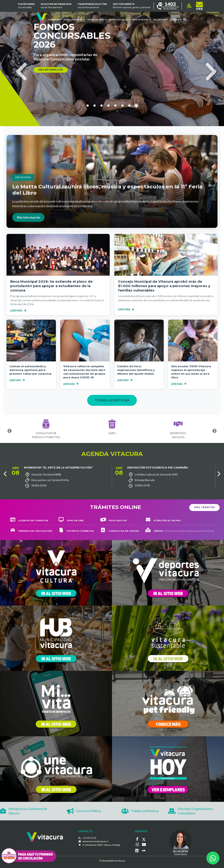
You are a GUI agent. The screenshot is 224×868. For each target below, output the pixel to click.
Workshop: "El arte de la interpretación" (58, 468)
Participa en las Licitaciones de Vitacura (24, 811)
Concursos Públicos (84, 811)
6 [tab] (122, 131)
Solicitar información (56, 6)
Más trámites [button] (205, 507)
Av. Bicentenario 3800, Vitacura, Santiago (101, 845)
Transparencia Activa (92, 6)
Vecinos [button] (175, 20)
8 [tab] (136, 131)
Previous (17, 64)
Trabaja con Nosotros (140, 811)
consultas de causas (120, 531)
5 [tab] (115, 131)
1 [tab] (88, 131)
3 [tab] (102, 131)
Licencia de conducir (29, 520)
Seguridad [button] (161, 20)
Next (207, 64)
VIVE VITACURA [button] (142, 20)
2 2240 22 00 (89, 838)
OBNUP (180, 531)
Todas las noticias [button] (112, 400)
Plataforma (26, 6)
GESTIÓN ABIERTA (132, 6)
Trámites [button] (55, 20)
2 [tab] (95, 131)
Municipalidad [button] (97, 20)
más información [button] (51, 70)
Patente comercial (76, 531)
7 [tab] (129, 131)
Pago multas (114, 520)
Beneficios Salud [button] (120, 20)
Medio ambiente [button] (74, 20)
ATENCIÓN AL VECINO (163, 520)
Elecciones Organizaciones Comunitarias (190, 811)
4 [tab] (109, 131)
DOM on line (71, 520)
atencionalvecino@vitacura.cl (95, 841)
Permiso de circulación (31, 531)
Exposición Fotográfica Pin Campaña (158, 468)
